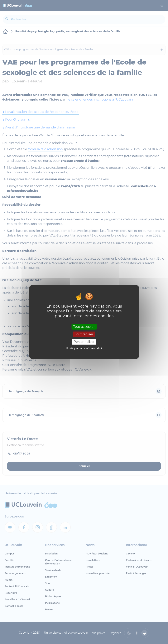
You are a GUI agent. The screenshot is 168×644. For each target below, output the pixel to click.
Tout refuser (84, 334)
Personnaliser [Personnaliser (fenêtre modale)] (84, 342)
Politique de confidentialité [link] (84, 349)
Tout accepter (84, 327)
